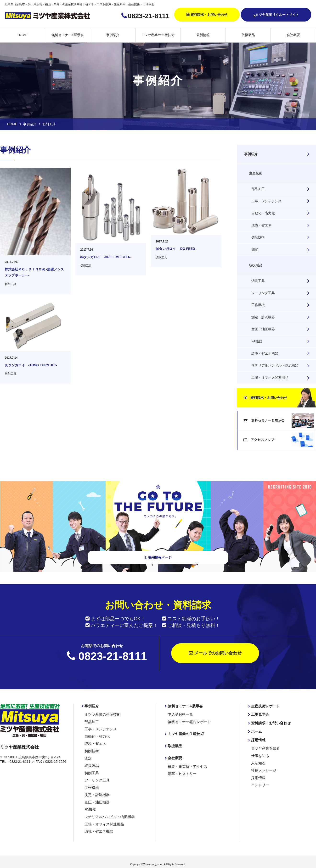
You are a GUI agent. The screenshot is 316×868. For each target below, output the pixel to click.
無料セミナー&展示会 (68, 35)
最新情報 (203, 35)
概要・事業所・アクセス (186, 767)
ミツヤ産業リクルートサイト (276, 15)
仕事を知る (260, 756)
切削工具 (258, 281)
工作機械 (258, 305)
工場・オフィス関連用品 (270, 378)
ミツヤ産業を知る (265, 749)
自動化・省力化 (263, 213)
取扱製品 (248, 35)
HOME (23, 35)
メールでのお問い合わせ (215, 655)
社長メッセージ (263, 770)
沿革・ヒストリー (181, 774)
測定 (255, 249)
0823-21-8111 (149, 16)
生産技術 (256, 173)
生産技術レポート (265, 707)
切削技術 (258, 237)
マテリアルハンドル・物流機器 (275, 365)
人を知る (258, 763)
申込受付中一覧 (180, 716)
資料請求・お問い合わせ (209, 15)
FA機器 (257, 341)
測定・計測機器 (263, 317)
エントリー (260, 784)
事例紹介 (113, 35)
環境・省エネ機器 (265, 353)
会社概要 (293, 35)
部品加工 (258, 189)
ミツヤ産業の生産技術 (158, 35)
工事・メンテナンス (266, 201)
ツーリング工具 (263, 293)
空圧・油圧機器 (263, 329)
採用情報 (258, 741)
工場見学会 (260, 716)
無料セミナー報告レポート (188, 723)
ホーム (256, 732)
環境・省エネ (261, 225)
